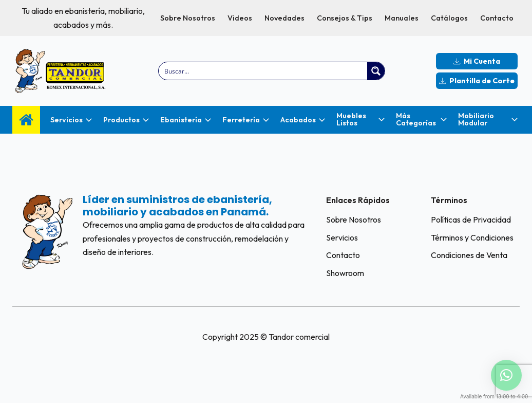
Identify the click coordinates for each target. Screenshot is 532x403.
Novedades (284, 18)
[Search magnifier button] (376, 71)
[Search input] (264, 71)
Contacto (497, 18)
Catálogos (449, 18)
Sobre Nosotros (188, 18)
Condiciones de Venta (469, 255)
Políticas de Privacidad (471, 219)
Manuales (402, 18)
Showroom (345, 273)
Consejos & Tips (345, 18)
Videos (240, 18)
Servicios (342, 237)
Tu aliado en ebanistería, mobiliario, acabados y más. (83, 18)
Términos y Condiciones (472, 237)
